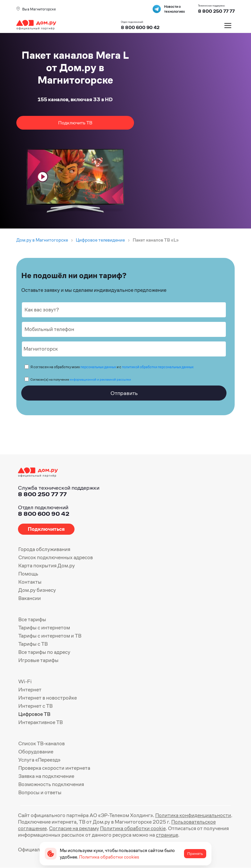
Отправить (124, 393)
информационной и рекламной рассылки (100, 379)
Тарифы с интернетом (44, 628)
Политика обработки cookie (133, 828)
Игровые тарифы (38, 660)
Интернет (30, 690)
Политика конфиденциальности (193, 815)
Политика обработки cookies (109, 857)
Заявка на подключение (46, 776)
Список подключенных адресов (56, 557)
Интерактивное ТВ (41, 722)
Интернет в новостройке (48, 698)
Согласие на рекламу (74, 828)
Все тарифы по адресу (44, 652)
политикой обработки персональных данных (158, 367)
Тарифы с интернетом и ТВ (50, 636)
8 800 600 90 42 (140, 27)
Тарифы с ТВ (33, 644)
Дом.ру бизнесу (37, 590)
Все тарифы (32, 619)
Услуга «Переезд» (39, 760)
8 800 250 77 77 (42, 494)
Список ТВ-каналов (42, 743)
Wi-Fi (25, 681)
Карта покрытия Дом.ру (47, 566)
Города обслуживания (44, 549)
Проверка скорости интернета (54, 768)
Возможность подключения (51, 784)
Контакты (30, 582)
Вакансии (30, 598)
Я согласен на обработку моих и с (112, 367)
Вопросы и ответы (40, 792)
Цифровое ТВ (34, 714)
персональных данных (98, 367)
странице (167, 835)
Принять (195, 854)
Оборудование (36, 752)
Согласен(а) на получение (81, 379)
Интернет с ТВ (35, 706)
